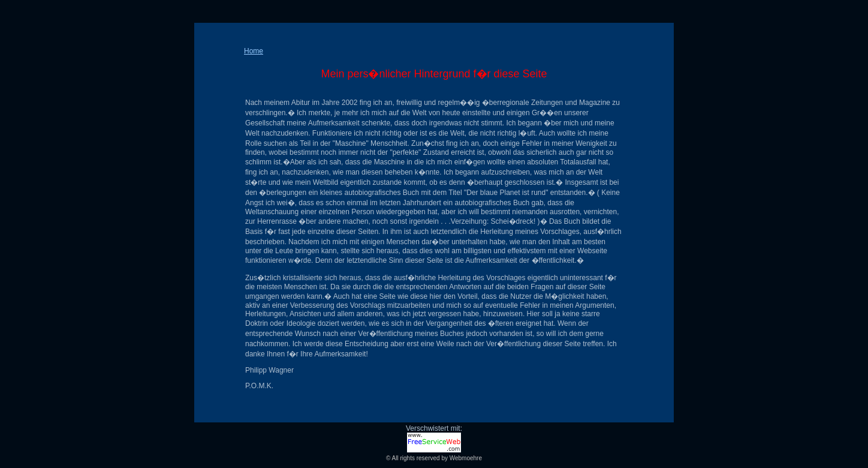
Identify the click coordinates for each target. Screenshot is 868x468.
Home (254, 51)
